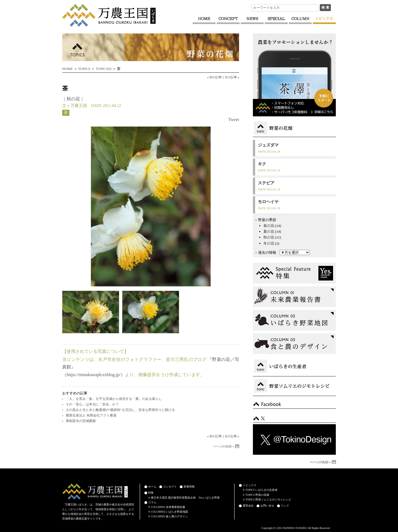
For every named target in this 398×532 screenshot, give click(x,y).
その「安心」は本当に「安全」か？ (92, 404)
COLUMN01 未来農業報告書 (168, 507)
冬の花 (269, 243)
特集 (151, 493)
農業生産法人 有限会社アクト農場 (91, 415)
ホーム (152, 487)
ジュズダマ (268, 145)
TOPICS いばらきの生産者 (261, 490)
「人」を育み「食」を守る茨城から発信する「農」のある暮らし (114, 399)
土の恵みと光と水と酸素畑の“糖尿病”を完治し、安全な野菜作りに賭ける (120, 410)
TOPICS (84, 69)
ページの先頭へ (224, 446)
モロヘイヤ (268, 202)
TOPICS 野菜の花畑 (257, 495)
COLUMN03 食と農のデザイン (169, 516)
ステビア (266, 183)
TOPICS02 (104, 69)
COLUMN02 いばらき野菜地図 (169, 512)
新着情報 (189, 487)
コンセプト (170, 487)
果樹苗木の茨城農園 (81, 421)
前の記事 (216, 77)
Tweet (234, 120)
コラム (152, 502)
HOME (67, 69)
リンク (285, 506)
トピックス (250, 485)
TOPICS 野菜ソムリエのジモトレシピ (268, 500)
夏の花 (269, 231)
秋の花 (73, 99)
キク (262, 164)
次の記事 (231, 77)
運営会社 (248, 506)
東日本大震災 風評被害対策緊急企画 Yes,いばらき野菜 (185, 498)
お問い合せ (267, 506)
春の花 (269, 226)
